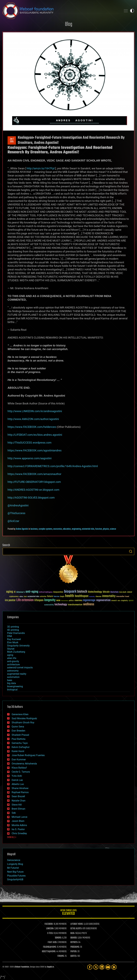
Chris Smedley (19, 833)
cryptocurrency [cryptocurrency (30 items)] (14, 597)
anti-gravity (13, 661)
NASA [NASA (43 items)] (58, 601)
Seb (14, 813)
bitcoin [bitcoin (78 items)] (106, 592)
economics (58, 529)
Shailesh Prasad (20, 735)
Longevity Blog (15, 864)
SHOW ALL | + (12, 837)
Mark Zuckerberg (16, 652)
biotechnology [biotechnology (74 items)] (95, 592)
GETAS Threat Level (68, 913)
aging (10, 655)
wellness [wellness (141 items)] (89, 604)
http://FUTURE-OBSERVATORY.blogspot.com (34, 482)
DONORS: (58, 938)
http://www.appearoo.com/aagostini (30, 458)
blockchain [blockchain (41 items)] (114, 592)
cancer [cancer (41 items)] (130, 592)
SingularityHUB (15, 879)
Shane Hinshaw (20, 788)
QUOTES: (74, 956)
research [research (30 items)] (114, 601)
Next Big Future (15, 872)
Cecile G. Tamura (21, 772)
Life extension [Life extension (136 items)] (25, 600)
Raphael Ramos (20, 792)
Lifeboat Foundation (22, 967)
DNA (10, 636)
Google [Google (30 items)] (62, 597)
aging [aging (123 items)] (10, 592)
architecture (13, 664)
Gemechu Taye (20, 743)
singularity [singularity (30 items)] (124, 601)
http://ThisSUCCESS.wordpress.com (30, 443)
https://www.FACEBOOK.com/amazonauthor (34, 474)
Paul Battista (19, 739)
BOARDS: (74, 938)
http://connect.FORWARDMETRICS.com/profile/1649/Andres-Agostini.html (53, 466)
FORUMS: (61, 956)
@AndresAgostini (18, 505)
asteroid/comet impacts (20, 668)
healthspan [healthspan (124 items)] (82, 596)
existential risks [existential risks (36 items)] (33, 597)
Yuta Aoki (17, 776)
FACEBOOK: (49, 924)
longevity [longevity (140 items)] (50, 600)
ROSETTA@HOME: (49, 952)
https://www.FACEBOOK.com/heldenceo (32, 427)
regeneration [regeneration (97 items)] (103, 600)
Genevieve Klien (20, 714)
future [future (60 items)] (50, 596)
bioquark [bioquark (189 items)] (70, 592)
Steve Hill (17, 805)
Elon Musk (13, 642)
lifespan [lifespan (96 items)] (39, 600)
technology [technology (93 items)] (61, 605)
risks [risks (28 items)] (119, 601)
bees (10, 680)
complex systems (45, 529)
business (34, 529)
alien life (12, 658)
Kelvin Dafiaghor (21, 747)
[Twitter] (96, 967)
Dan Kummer (19, 760)
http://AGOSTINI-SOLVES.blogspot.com (31, 498)
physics (106, 529)
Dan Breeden (18, 731)
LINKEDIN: (50, 929)
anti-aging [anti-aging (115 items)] (32, 592)
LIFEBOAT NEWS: (77, 924)
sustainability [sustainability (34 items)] (49, 605)
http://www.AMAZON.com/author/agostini (33, 419)
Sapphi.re (50, 967)
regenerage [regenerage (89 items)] (89, 600)
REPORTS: (74, 942)
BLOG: (73, 933)
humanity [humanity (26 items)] (92, 597)
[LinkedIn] (102, 967)
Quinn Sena (18, 727)
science (113, 529)
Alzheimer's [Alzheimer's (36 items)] (21, 592)
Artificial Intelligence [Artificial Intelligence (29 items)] (46, 592)
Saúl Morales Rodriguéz (24, 718)
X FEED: (50, 933)
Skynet (11, 649)
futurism (99, 529)
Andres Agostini (22, 529)
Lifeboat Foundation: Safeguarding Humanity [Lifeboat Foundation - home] (61, 11)
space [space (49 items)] (131, 600)
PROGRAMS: (75, 947)
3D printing (13, 627)
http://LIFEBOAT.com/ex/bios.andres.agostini (35, 435)
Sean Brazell (18, 796)
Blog (69, 24)
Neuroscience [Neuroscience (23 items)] (65, 601)
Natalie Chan (19, 801)
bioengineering (15, 686)
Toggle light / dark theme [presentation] (132, 11)
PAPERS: (74, 952)
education (67, 529)
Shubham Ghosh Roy (23, 722)
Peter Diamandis (16, 633)
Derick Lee (17, 780)
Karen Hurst (18, 751)
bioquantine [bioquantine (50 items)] (58, 592)
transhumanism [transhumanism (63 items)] (75, 605)
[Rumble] (114, 967)
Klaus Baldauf (19, 768)
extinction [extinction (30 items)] (43, 597)
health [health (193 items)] (70, 596)
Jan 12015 (12, 140)
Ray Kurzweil (14, 639)
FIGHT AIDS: (52, 942)
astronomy (13, 671)
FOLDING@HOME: (50, 947)
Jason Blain (18, 821)
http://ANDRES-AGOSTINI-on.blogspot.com (33, 490)
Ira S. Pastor (18, 829)
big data (12, 683)
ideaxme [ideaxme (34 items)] (98, 597)
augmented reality (17, 674)
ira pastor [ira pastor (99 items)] (10, 600)
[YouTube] (108, 967)
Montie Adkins (19, 825)
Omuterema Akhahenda (24, 764)
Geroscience (14, 860)
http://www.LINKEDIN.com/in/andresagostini (35, 411)
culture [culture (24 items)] (21, 597)
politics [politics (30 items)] (71, 601)
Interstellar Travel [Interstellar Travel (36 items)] (123, 597)
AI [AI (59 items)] (15, 592)
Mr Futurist (13, 868)
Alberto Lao (18, 784)
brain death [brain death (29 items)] (123, 592)
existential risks (88, 529)
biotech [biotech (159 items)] (82, 592)
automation (13, 677)
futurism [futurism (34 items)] (56, 597)
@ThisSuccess (16, 513)
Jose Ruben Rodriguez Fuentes (28, 755)
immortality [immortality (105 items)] (109, 596)
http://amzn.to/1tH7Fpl (41, 168)
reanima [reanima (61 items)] (78, 600)
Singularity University (18, 646)
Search (131, 551)
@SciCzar (13, 521)
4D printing (13, 630)
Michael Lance (19, 817)
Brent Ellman (18, 809)
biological (12, 690)
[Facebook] (90, 967)
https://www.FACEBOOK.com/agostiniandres (35, 450)
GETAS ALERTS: (76, 929)
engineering (76, 529)
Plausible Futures (16, 876)
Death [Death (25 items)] (25, 597)
